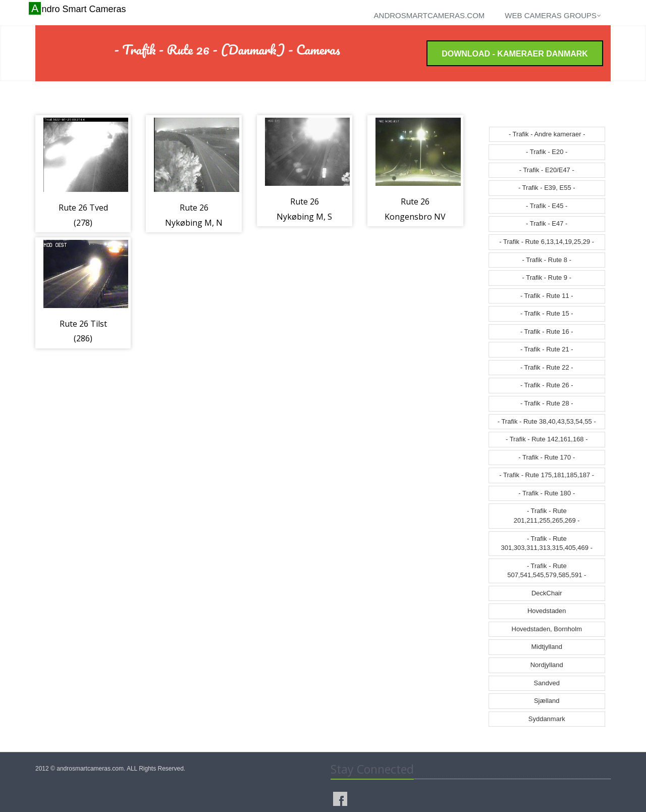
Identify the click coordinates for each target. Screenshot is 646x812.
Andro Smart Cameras (78, 9)
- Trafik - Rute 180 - (547, 493)
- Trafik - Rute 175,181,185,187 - (547, 475)
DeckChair (547, 593)
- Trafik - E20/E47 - (547, 170)
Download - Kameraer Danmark (515, 54)
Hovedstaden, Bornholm (547, 629)
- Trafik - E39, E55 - (547, 188)
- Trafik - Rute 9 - (547, 277)
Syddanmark (547, 719)
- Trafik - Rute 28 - (547, 403)
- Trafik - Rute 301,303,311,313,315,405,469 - (547, 543)
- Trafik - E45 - (547, 206)
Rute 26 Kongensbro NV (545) (415, 216)
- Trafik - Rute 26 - (547, 385)
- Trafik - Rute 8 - (547, 260)
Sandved (547, 683)
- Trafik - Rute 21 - (547, 349)
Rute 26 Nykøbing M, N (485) (194, 222)
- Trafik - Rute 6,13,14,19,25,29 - (547, 242)
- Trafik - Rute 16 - (547, 332)
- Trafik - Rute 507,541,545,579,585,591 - (547, 571)
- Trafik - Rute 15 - (547, 313)
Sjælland (547, 701)
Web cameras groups (553, 15)
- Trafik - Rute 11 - (547, 296)
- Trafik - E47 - (547, 223)
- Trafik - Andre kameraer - (547, 134)
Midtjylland (547, 647)
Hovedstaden (547, 611)
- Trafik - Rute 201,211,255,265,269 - (547, 516)
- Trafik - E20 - (547, 152)
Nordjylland (547, 665)
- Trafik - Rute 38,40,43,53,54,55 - (547, 421)
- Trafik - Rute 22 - (547, 367)
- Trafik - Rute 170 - (547, 457)
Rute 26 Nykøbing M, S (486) (304, 216)
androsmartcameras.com (429, 15)
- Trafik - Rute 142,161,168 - (547, 439)
